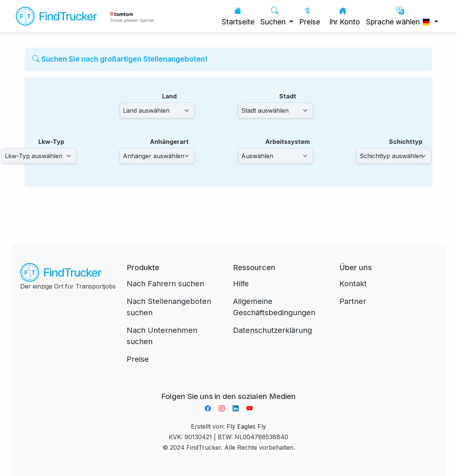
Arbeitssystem (288, 142)
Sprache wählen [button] (399, 16)
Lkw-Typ (51, 142)
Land (169, 96)
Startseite (238, 16)
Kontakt (353, 284)
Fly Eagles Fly (246, 426)
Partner (353, 301)
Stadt (288, 96)
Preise (310, 16)
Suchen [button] (274, 16)
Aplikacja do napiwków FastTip (228, 387)
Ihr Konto (345, 16)
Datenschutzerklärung (272, 330)
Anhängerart (169, 142)
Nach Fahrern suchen (165, 284)
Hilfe (241, 284)
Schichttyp (406, 142)
